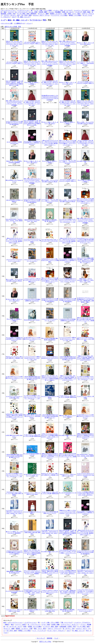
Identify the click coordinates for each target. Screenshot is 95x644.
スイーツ (11, 12)
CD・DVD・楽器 (26, 15)
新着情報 (50, 638)
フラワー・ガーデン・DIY (12, 15)
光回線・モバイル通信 (35, 627)
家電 (25, 627)
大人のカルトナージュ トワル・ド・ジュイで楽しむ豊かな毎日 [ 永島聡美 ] (14, 493)
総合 (9, 20)
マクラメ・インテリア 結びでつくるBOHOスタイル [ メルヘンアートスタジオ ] (50, 358)
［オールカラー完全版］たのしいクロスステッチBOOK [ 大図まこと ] (32, 44)
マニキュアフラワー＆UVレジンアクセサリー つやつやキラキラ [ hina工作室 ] (85, 475)
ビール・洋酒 (33, 12)
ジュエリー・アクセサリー (82, 10)
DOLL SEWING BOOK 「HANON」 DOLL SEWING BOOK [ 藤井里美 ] (14, 221)
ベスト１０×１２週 (6, 23)
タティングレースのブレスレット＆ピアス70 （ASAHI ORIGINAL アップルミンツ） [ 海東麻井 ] (33, 572)
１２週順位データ (19, 23)
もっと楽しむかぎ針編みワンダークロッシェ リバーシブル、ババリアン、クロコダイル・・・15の (68, 221)
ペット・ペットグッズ (39, 631)
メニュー (29, 23)
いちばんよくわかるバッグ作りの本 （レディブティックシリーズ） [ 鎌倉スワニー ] (32, 280)
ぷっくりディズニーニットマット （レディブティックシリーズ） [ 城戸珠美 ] (32, 241)
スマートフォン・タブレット (70, 625)
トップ (3, 20)
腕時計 (7, 625)
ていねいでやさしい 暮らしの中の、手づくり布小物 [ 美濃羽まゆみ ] (68, 397)
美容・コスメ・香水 (74, 14)
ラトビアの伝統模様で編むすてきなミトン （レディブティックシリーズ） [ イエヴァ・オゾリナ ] (68, 280)
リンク (56, 638)
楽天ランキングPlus (45, 642)
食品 (5, 12)
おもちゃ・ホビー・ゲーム (41, 15)
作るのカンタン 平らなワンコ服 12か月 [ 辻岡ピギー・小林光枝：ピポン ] (14, 358)
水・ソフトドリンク (21, 12)
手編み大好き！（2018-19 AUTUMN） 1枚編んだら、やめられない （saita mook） (85, 280)
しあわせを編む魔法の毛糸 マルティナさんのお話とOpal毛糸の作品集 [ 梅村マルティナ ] (68, 358)
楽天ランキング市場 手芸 (13, 27)
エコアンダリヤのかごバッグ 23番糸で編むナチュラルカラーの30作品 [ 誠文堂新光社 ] (14, 123)
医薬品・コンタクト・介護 (58, 14)
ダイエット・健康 (43, 14)
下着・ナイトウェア (66, 623)
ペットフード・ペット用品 (59, 15)
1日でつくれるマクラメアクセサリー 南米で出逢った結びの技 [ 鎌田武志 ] (32, 532)
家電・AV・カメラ (68, 12)
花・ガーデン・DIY (69, 629)
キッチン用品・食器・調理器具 (27, 14)
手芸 (44, 20)
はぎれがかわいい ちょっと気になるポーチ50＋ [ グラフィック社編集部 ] (50, 260)
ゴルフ (14, 17)
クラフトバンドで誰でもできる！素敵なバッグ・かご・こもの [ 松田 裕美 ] (85, 339)
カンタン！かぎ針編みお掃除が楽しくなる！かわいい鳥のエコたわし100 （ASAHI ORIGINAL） (85, 493)
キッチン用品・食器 (83, 627)
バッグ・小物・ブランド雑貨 (43, 10)
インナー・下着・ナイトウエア (63, 10)
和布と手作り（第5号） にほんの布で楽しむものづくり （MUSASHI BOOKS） (32, 416)
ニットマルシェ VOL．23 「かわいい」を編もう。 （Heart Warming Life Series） (85, 63)
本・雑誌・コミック (24, 17)
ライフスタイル (35, 20)
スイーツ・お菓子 (21, 625)
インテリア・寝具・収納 (83, 12)
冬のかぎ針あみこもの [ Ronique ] (32, 320)
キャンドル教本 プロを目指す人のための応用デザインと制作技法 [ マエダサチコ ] (32, 143)
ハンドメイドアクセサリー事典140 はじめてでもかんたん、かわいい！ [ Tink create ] (68, 339)
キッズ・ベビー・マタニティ (56, 631)
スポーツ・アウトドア (54, 629)
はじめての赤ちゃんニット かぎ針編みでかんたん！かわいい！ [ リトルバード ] (32, 339)
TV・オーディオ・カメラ (14, 627)
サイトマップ (41, 638)
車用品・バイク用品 (75, 15)
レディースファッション (8, 10)
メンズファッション (23, 10)
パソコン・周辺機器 (55, 12)
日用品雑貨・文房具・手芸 (68, 627)
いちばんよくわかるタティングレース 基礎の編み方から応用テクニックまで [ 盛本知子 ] (14, 552)
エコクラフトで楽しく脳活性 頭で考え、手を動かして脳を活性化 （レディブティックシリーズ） (68, 592)
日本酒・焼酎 (43, 12)
